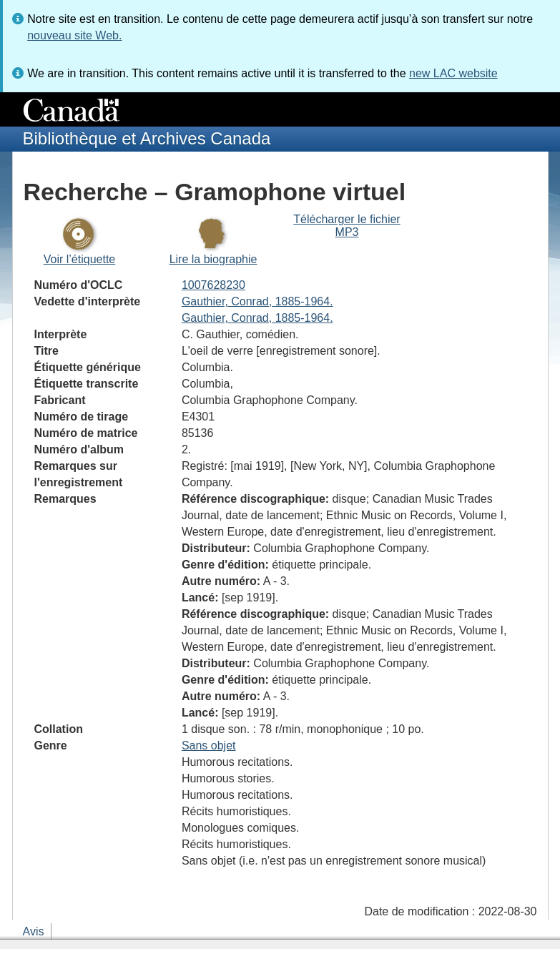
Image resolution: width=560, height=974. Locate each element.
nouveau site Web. (74, 35)
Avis (34, 931)
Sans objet (209, 746)
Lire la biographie (213, 259)
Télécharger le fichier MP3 (347, 226)
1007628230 (213, 285)
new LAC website (453, 73)
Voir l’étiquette (80, 259)
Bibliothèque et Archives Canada (147, 138)
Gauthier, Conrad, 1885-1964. (257, 301)
